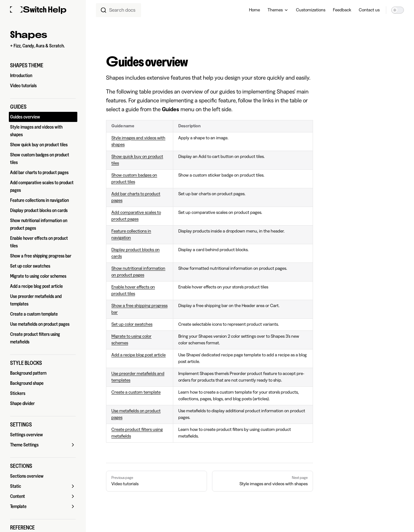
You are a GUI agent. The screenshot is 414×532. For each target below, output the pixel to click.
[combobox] (118, 10)
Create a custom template (136, 392)
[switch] (398, 10)
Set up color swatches (132, 324)
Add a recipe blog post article (139, 355)
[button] (43, 65)
